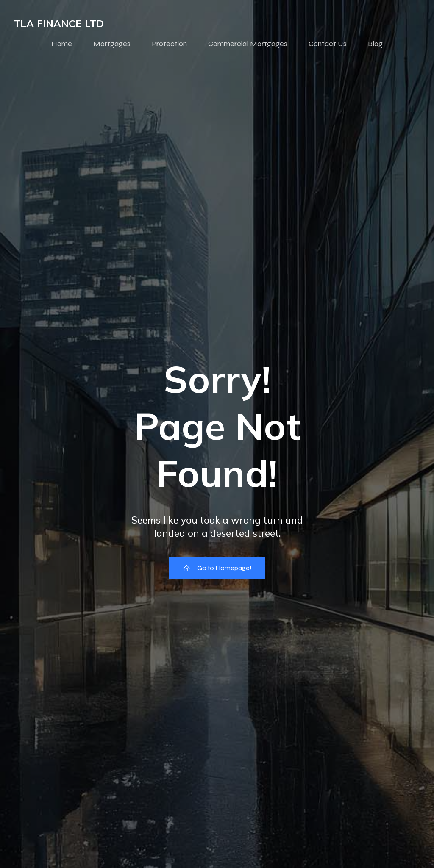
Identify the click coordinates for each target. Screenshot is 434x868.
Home (62, 44)
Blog (375, 44)
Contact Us (328, 44)
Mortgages (112, 44)
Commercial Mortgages (248, 44)
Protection (169, 44)
